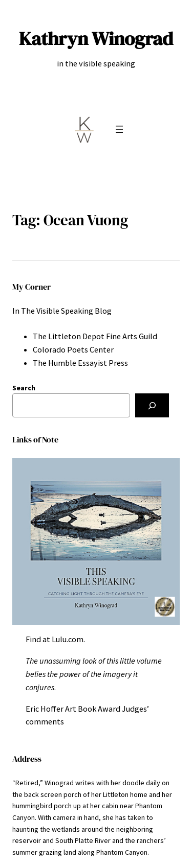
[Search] (152, 405)
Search (24, 388)
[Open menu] (119, 129)
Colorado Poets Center (73, 349)
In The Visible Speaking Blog (62, 311)
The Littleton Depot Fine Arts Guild (95, 336)
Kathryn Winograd (96, 38)
